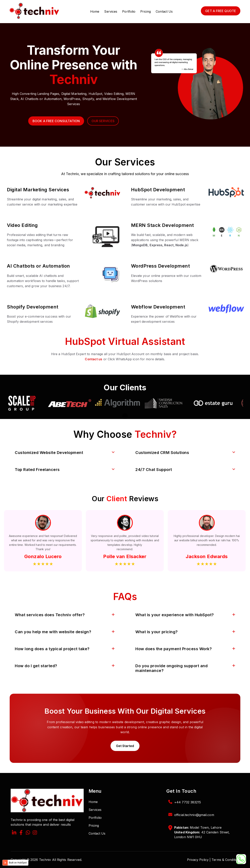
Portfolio (129, 11)
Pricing (146, 11)
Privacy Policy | (199, 860)
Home (95, 11)
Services (111, 11)
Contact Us (164, 11)
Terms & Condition (225, 860)
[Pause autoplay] (125, 416)
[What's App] (28, 833)
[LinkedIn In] (14, 833)
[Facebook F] (21, 833)
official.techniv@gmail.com (194, 815)
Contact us (94, 359)
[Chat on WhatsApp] (241, 859)
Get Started (125, 746)
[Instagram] (35, 833)
